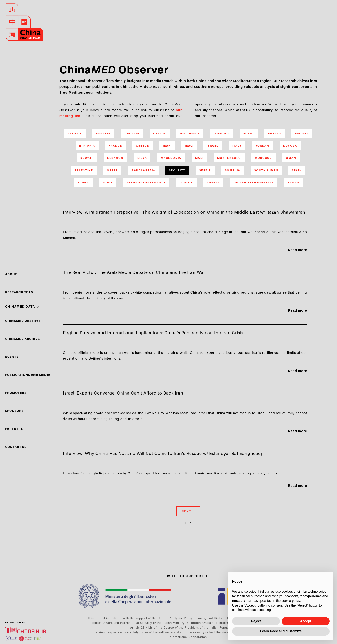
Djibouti (222, 134)
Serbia (205, 170)
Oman (291, 158)
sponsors (14, 411)
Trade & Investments (146, 182)
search (315, 22)
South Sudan (266, 170)
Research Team (19, 292)
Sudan (83, 182)
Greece (143, 146)
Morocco (264, 158)
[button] (22, 306)
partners (14, 429)
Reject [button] (256, 621)
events (12, 357)
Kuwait (87, 158)
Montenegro (229, 158)
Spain (297, 170)
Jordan (262, 146)
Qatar (112, 170)
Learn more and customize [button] (281, 631)
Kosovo (290, 146)
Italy (237, 146)
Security (177, 170)
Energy (275, 134)
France (115, 146)
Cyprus (160, 134)
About (11, 274)
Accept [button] (306, 621)
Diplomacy (190, 134)
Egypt (249, 134)
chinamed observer (24, 321)
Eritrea (302, 134)
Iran (167, 146)
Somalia (233, 170)
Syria (108, 182)
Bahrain (103, 134)
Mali (199, 158)
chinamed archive (22, 339)
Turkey (213, 182)
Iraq (189, 146)
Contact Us (16, 447)
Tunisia (186, 182)
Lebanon (115, 158)
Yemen (293, 182)
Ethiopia (87, 146)
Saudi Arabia (144, 170)
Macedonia (171, 158)
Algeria (75, 134)
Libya (142, 158)
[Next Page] (188, 511)
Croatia (132, 134)
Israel (213, 146)
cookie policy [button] (291, 601)
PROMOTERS (16, 393)
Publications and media (28, 375)
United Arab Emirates (254, 182)
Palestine (84, 170)
